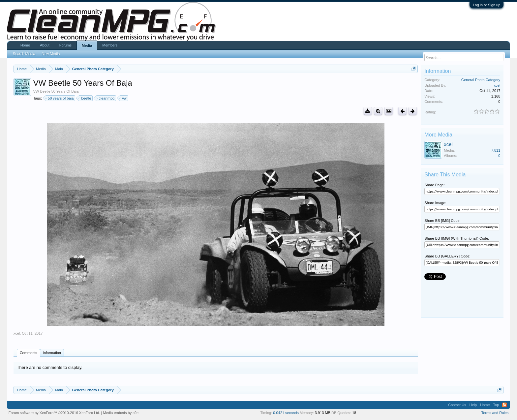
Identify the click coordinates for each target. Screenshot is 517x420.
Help (473, 405)
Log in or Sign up (487, 5)
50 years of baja (60, 98)
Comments (29, 353)
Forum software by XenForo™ (54, 413)
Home (25, 45)
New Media (51, 54)
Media (87, 45)
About (45, 45)
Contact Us (457, 405)
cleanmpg (106, 98)
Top (496, 405)
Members (110, 45)
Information (52, 353)
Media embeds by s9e (121, 413)
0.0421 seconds (286, 413)
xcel (17, 333)
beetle (85, 98)
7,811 (496, 150)
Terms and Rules (495, 413)
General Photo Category (481, 80)
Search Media (24, 54)
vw (123, 98)
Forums (65, 45)
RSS (504, 405)
